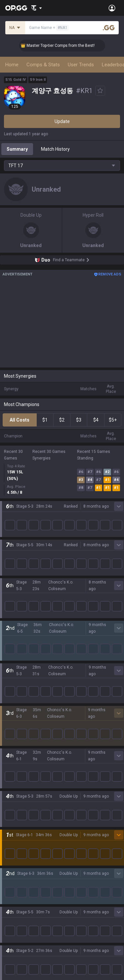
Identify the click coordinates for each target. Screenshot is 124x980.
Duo (8, 692)
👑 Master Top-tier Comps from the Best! (63, 46)
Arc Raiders (16, 620)
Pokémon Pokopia (23, 636)
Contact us (15, 892)
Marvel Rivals (18, 597)
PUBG (10, 581)
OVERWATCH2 (19, 573)
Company (14, 516)
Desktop (13, 676)
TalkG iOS (14, 820)
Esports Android (21, 828)
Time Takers (17, 652)
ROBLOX (13, 628)
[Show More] (37, 8)
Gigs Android (17, 796)
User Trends (81, 65)
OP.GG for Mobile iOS (25, 756)
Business (72, 861)
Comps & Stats (43, 65)
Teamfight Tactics (23, 557)
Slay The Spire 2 (21, 644)
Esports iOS (16, 836)
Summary (17, 149)
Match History (55, 149)
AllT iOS (12, 772)
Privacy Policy (20, 861)
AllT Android (17, 764)
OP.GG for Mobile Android (30, 748)
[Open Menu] (112, 8)
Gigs (8, 715)
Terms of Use (18, 869)
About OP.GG (17, 508)
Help (9, 876)
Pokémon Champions (26, 660)
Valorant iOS (17, 788)
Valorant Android (22, 780)
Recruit (70, 876)
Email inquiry (17, 884)
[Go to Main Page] (16, 8)
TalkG (10, 700)
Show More (62, 479)
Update (62, 121)
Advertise (72, 869)
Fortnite (12, 605)
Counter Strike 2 (21, 613)
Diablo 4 (12, 668)
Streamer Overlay (22, 723)
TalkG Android (19, 812)
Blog (9, 524)
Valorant (13, 565)
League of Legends (24, 549)
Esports (12, 708)
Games (11, 684)
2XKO (10, 589)
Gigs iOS (13, 804)
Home (12, 65)
